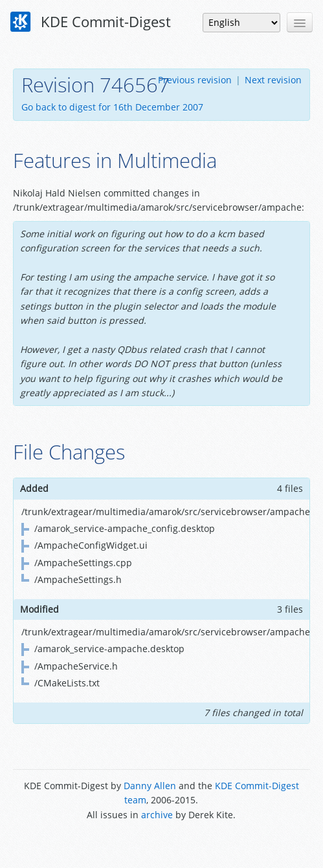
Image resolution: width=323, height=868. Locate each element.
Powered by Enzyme (161, 844)
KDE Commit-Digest (91, 22)
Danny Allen (150, 786)
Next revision (273, 80)
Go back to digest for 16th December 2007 (112, 107)
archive (157, 815)
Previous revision (195, 80)
